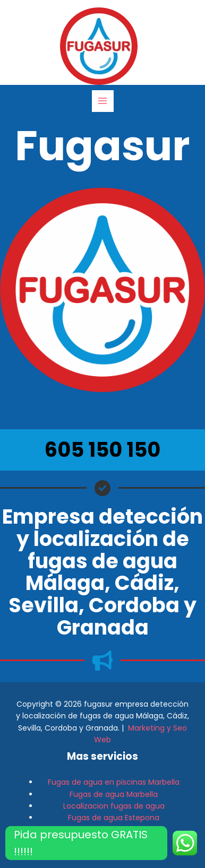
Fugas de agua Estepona (114, 818)
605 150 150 (102, 450)
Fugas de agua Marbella (114, 794)
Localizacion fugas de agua (114, 806)
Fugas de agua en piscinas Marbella (114, 782)
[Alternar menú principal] (103, 101)
